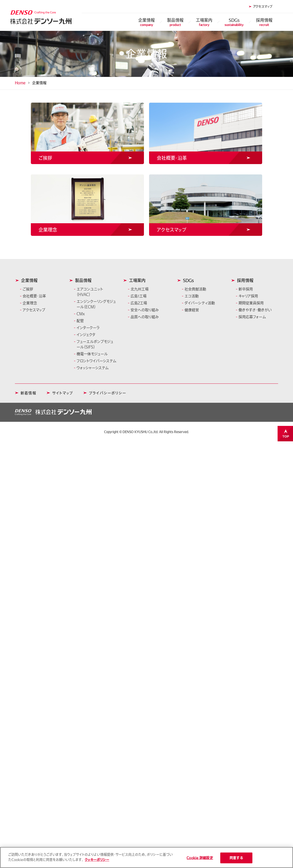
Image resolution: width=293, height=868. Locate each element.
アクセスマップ (263, 6)
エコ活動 (192, 296)
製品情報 (175, 22)
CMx (81, 314)
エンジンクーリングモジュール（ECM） (96, 304)
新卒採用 (246, 289)
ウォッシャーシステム (93, 368)
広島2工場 (139, 303)
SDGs (234, 22)
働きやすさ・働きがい (255, 310)
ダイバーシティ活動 (200, 303)
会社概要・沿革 (34, 296)
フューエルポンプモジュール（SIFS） (95, 344)
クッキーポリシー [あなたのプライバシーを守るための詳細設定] (97, 861)
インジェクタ (86, 335)
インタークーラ (88, 328)
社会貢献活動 (195, 289)
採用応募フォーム (252, 317)
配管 (80, 321)
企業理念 (30, 303)
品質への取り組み (145, 317)
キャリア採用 (248, 296)
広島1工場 (139, 296)
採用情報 (264, 22)
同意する (236, 860)
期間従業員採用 (251, 303)
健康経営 (192, 310)
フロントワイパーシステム (96, 361)
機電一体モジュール (92, 354)
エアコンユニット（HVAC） (90, 292)
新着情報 (28, 393)
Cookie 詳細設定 (200, 860)
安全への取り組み (145, 310)
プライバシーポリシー (108, 393)
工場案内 (204, 22)
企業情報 (146, 22)
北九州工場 (140, 289)
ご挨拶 (28, 289)
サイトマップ (63, 393)
